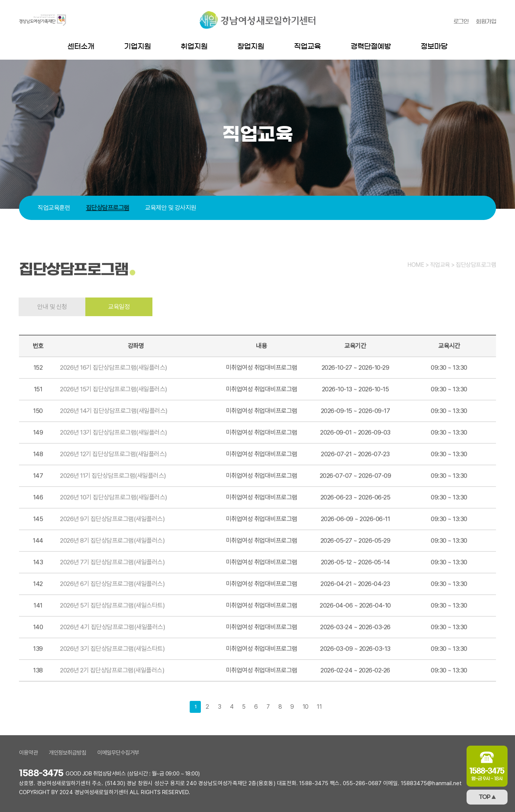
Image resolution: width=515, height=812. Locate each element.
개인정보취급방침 (67, 753)
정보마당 (434, 46)
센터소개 (81, 46)
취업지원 (194, 46)
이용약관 (28, 753)
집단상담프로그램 (108, 208)
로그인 (461, 21)
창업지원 (251, 46)
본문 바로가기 (0, 0)
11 (319, 707)
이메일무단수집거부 (118, 753)
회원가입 (486, 21)
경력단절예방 (371, 46)
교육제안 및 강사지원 (171, 208)
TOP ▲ (487, 797)
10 (306, 707)
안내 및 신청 (52, 322)
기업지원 (138, 46)
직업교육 (307, 46)
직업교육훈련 (54, 208)
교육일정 (119, 322)
